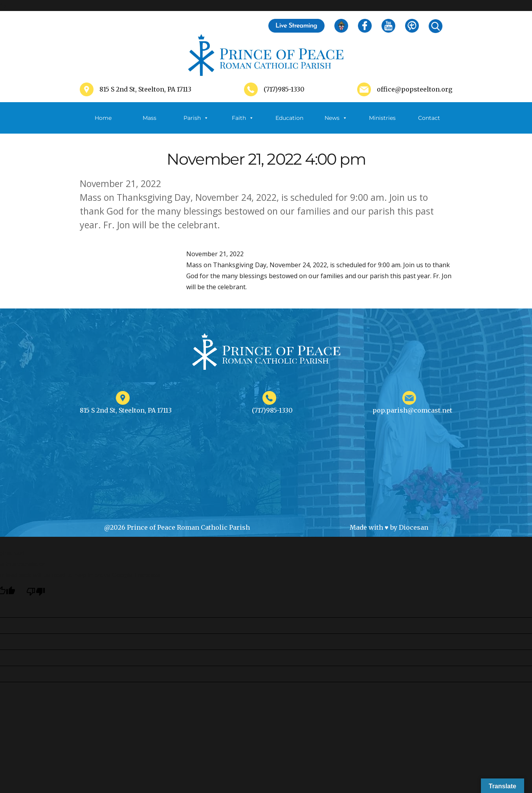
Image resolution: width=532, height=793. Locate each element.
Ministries (382, 124)
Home (103, 118)
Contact (429, 118)
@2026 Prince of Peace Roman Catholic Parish (177, 527)
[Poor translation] (36, 591)
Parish (196, 118)
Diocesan (414, 527)
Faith (243, 118)
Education (289, 118)
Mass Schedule (150, 124)
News (336, 118)
